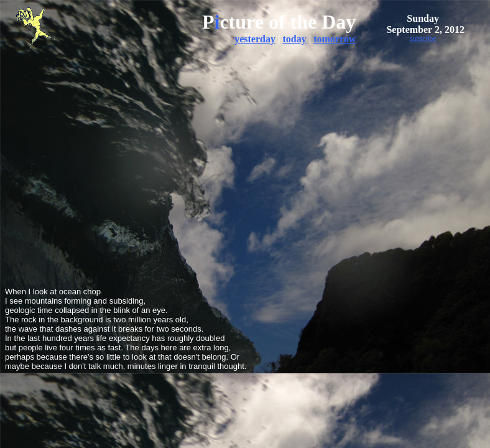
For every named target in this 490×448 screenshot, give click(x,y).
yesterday (255, 39)
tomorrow (335, 39)
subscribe (423, 39)
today (294, 39)
